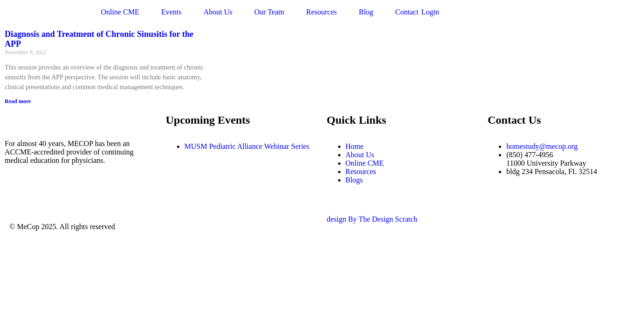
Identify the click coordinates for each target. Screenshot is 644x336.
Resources (321, 12)
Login (430, 12)
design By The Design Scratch (372, 219)
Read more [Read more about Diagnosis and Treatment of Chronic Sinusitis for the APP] (18, 101)
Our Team (269, 12)
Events (171, 12)
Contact (407, 12)
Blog (366, 12)
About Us (218, 12)
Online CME (120, 12)
